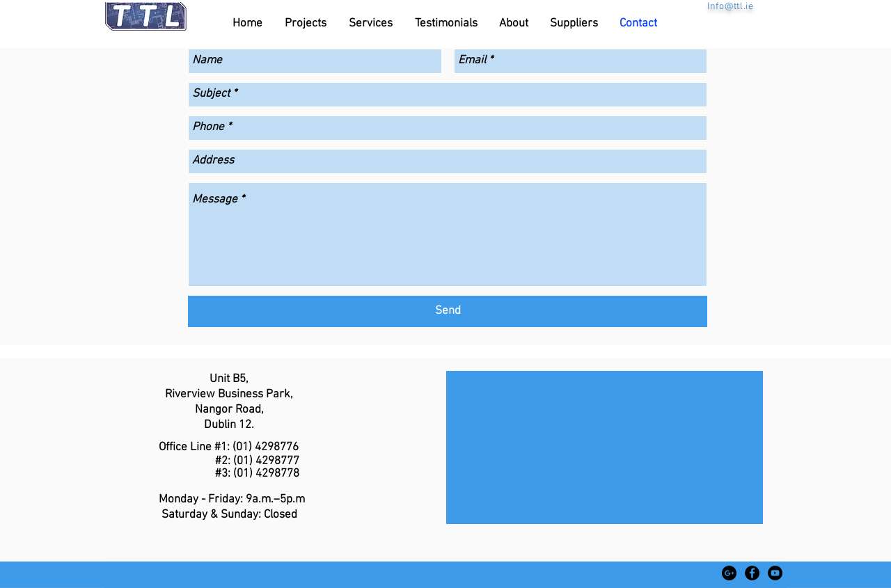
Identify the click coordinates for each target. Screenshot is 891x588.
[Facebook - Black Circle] (752, 573)
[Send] (448, 311)
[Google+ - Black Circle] (729, 573)
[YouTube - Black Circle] (775, 573)
